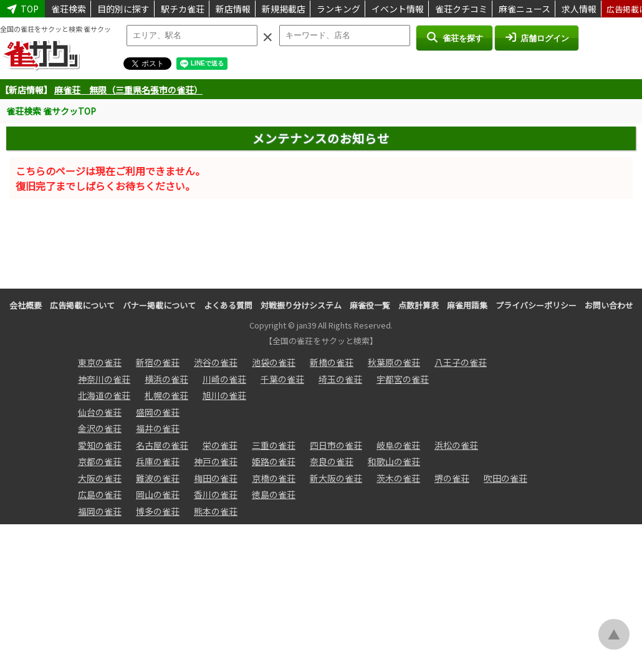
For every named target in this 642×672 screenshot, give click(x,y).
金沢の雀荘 (100, 428)
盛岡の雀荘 (158, 412)
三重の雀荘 (274, 445)
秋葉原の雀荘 (394, 362)
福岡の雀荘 (100, 511)
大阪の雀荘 (100, 478)
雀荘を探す (454, 37)
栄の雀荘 (220, 445)
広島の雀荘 (100, 494)
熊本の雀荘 (216, 511)
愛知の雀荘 (100, 445)
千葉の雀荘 (282, 379)
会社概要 (26, 305)
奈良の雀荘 (332, 461)
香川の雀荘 (216, 494)
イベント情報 (398, 9)
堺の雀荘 (452, 478)
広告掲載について (82, 305)
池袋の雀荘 (274, 362)
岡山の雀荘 (158, 494)
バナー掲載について (159, 305)
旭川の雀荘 (224, 395)
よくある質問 (228, 305)
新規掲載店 (284, 9)
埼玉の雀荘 (340, 379)
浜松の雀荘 (456, 445)
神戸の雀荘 (216, 461)
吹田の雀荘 (505, 478)
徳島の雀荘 (274, 494)
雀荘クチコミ (461, 9)
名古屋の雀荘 (162, 445)
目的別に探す (123, 9)
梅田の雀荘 (216, 478)
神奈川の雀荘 (104, 379)
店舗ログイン (537, 37)
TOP (22, 9)
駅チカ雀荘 (183, 9)
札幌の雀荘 (166, 395)
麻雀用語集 (467, 305)
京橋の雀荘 (274, 478)
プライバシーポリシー (536, 305)
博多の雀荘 (158, 511)
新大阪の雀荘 (336, 478)
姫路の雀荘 (274, 461)
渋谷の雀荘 (216, 362)
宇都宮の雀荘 (403, 379)
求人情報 (579, 9)
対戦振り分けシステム (301, 305)
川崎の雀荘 (224, 379)
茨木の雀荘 (398, 478)
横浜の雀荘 (166, 379)
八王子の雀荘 (461, 362)
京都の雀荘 (100, 461)
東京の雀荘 (100, 362)
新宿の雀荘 (158, 362)
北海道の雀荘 (104, 395)
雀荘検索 (69, 9)
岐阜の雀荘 (398, 445)
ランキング (338, 9)
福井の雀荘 (158, 428)
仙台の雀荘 (100, 412)
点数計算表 (419, 305)
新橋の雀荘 (332, 362)
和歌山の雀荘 (394, 461)
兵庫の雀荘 (158, 461)
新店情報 (233, 9)
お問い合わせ (609, 305)
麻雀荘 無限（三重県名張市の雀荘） (128, 90)
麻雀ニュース (525, 9)
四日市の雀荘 (336, 445)
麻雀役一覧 (370, 305)
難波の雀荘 (158, 478)
